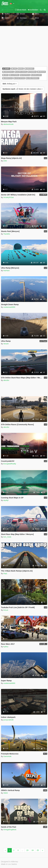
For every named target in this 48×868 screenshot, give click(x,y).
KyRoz (6, 647)
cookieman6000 (9, 307)
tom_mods (7, 537)
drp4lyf (6, 500)
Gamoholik (7, 756)
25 (38, 850)
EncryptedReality (10, 464)
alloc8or (6, 380)
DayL (5, 573)
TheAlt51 (7, 234)
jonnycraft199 (8, 720)
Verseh (6, 344)
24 (33, 850)
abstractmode (9, 124)
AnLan (6, 610)
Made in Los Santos (9, 864)
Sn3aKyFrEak (9, 197)
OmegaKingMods (10, 830)
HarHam (7, 271)
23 (27, 850)
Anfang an (10, 84)
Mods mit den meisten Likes (23, 89)
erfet (5, 161)
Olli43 (6, 793)
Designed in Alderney (10, 862)
